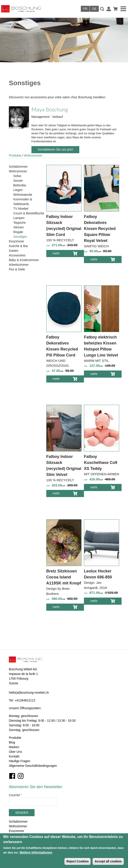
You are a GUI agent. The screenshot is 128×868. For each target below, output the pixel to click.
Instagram (21, 776)
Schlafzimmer (18, 167)
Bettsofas (20, 185)
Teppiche (19, 223)
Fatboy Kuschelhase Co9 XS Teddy (101, 463)
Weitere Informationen (36, 852)
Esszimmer (16, 241)
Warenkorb (115, 9)
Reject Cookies (78, 861)
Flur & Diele (17, 269)
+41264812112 (25, 700)
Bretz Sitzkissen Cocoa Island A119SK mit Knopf (64, 577)
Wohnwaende (23, 195)
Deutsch (94, 9)
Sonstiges (20, 237)
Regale (18, 232)
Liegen (18, 190)
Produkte (15, 155)
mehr (59, 254)
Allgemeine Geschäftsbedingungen (33, 766)
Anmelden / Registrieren (109, 9)
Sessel (18, 181)
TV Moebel (21, 209)
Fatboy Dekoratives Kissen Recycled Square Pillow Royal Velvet (100, 229)
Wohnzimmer (33, 155)
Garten (14, 251)
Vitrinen (18, 227)
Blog (12, 742)
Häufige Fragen (20, 761)
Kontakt (14, 756)
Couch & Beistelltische (29, 213)
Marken (14, 747)
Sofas (17, 176)
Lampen (19, 218)
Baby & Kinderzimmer (24, 260)
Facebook (12, 776)
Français (85, 9)
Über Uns (15, 752)
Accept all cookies (108, 861)
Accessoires (17, 255)
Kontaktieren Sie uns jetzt (55, 149)
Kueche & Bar (18, 246)
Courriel (15, 795)
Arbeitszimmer (19, 265)
